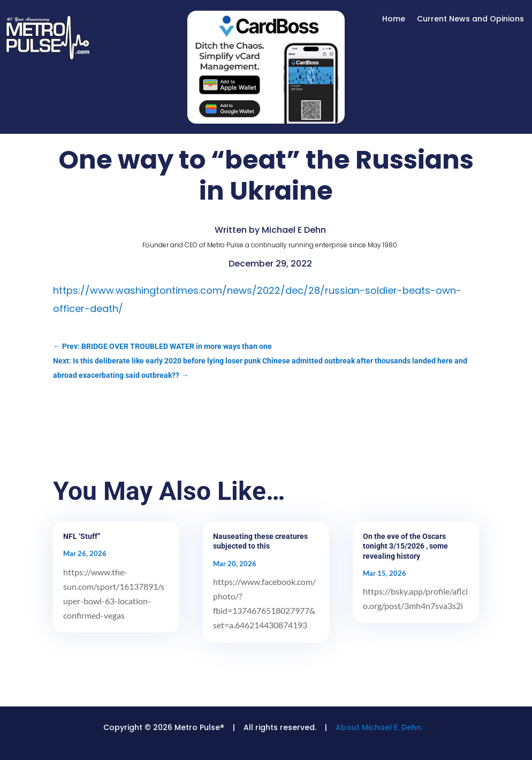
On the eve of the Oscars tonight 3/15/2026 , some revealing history (405, 546)
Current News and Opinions (470, 20)
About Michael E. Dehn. (379, 727)
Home (394, 20)
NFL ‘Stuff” (82, 536)
